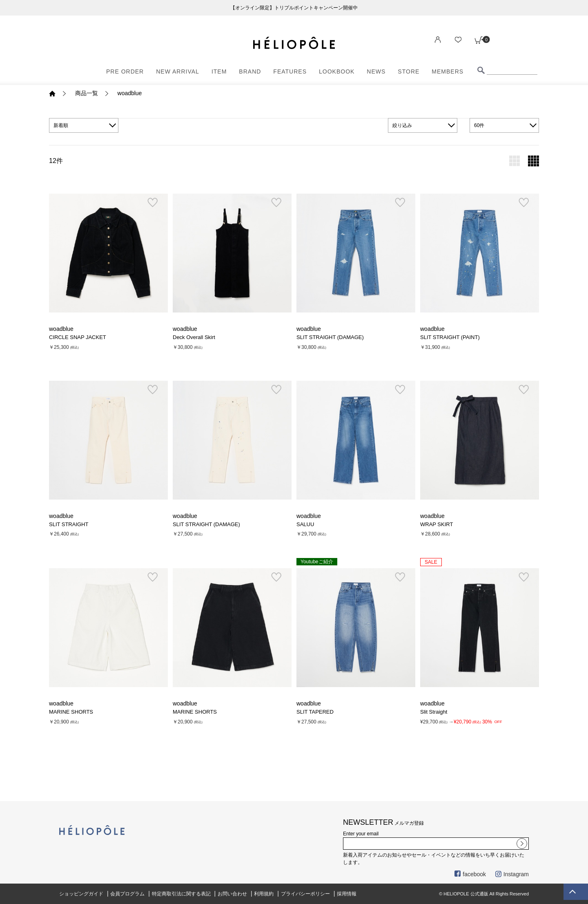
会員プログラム (127, 894)
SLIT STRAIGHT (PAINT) (450, 337)
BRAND (250, 71)
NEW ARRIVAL (178, 71)
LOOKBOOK (337, 71)
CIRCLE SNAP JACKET (78, 337)
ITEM (219, 71)
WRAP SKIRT (437, 524)
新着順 (61, 125)
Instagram (512, 874)
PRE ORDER (125, 71)
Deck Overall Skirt (194, 337)
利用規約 (264, 894)
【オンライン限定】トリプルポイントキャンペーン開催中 (294, 8)
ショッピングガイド (81, 894)
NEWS (376, 71)
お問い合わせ (232, 894)
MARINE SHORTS (71, 712)
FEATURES (290, 71)
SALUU (305, 524)
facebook (470, 874)
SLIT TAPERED (315, 712)
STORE (409, 71)
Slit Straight (434, 712)
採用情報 (347, 894)
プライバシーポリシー (305, 894)
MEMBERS (448, 71)
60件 (479, 125)
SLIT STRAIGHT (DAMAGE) (330, 337)
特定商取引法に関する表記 (181, 894)
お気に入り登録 (153, 203)
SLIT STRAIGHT (69, 524)
